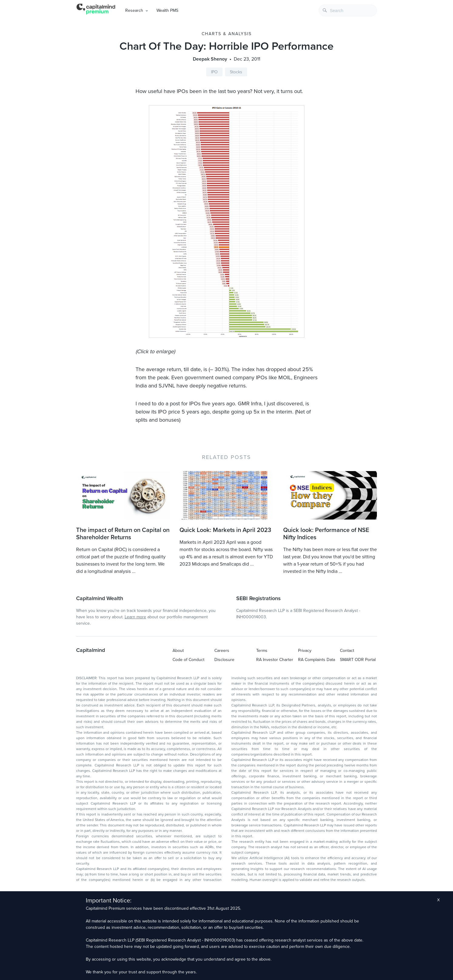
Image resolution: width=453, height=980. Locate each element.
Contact (347, 651)
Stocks (236, 72)
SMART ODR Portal (358, 660)
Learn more (135, 617)
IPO (214, 72)
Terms (262, 651)
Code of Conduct (188, 660)
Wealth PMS (167, 10)
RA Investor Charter (275, 660)
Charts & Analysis (227, 34)
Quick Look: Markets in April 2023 (225, 530)
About (178, 651)
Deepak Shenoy (210, 59)
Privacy (305, 651)
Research (134, 10)
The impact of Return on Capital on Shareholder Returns (123, 534)
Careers (222, 651)
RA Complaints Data (317, 660)
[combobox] (348, 10)
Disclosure (224, 660)
